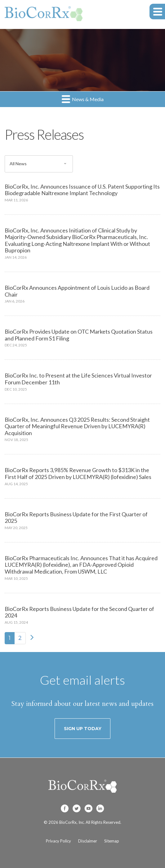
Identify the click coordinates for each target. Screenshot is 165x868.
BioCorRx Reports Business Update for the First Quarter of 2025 (76, 518)
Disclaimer (88, 841)
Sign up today (83, 729)
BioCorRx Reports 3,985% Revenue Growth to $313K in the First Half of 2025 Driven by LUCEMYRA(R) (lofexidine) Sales (78, 473)
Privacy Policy (58, 841)
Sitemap (112, 841)
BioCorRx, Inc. (72, 822)
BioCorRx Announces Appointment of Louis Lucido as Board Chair (77, 291)
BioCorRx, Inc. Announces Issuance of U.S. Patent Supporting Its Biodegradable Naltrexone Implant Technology (82, 190)
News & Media (83, 99)
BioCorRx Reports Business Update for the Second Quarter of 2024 (79, 612)
